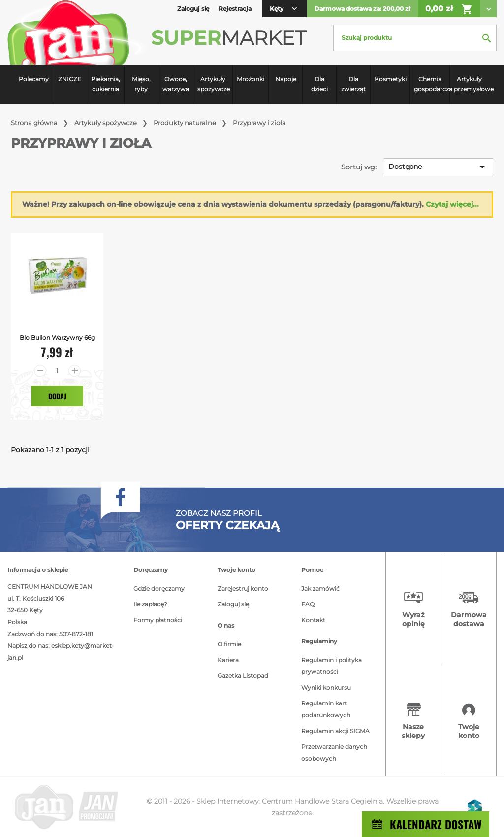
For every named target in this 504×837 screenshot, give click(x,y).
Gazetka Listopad (243, 676)
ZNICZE (70, 79)
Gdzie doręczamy (159, 588)
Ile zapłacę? (150, 604)
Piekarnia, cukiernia (106, 84)
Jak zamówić (320, 588)
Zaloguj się (233, 604)
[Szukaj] (415, 38)
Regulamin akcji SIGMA (335, 731)
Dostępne (438, 167)
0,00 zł (449, 9)
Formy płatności (158, 620)
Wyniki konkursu (326, 687)
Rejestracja (235, 9)
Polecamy (34, 79)
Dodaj (57, 396)
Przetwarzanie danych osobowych (334, 753)
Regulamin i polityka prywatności (331, 666)
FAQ (308, 604)
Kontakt (313, 620)
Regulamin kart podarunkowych (326, 709)
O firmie (229, 644)
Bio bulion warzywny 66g (57, 338)
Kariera (228, 660)
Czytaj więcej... (452, 204)
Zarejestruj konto (243, 588)
